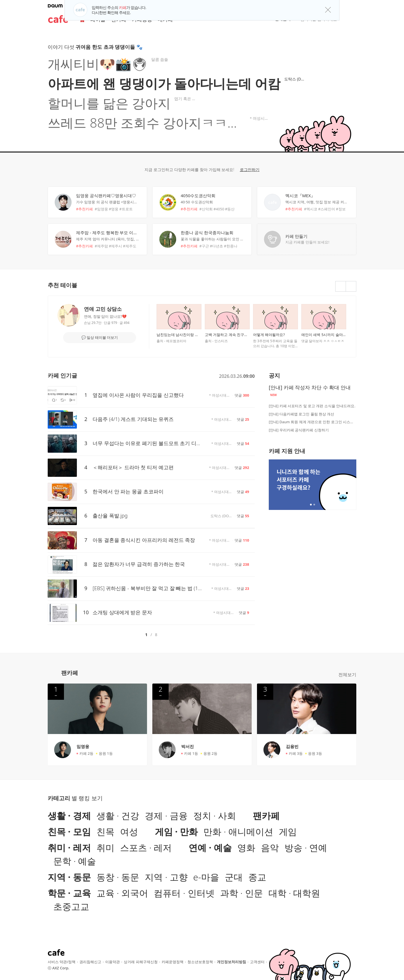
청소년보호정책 (200, 962)
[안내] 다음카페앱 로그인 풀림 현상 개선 (301, 414)
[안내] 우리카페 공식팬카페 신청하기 (299, 430)
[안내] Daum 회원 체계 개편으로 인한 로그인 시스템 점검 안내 (313, 422)
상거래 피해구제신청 (141, 962)
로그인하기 (250, 170)
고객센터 (257, 962)
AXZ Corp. (61, 968)
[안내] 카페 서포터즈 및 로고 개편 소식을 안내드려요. (312, 406)
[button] (354, 6)
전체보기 (347, 675)
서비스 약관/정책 (62, 962)
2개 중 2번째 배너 (314, 505)
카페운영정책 (173, 962)
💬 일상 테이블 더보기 (100, 337)
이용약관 (113, 962)
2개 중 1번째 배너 (311, 505)
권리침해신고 (90, 962)
